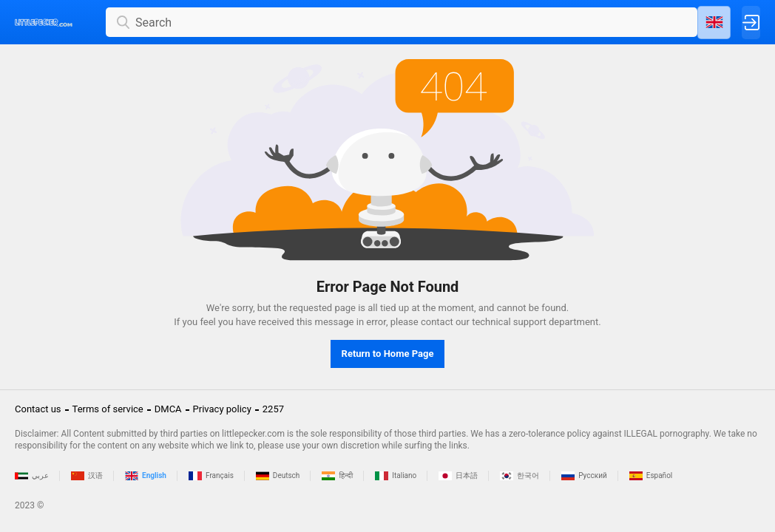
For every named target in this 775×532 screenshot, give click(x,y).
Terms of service (108, 409)
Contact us (38, 409)
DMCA (168, 409)
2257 (273, 409)
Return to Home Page (388, 354)
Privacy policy (222, 409)
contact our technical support (484, 322)
